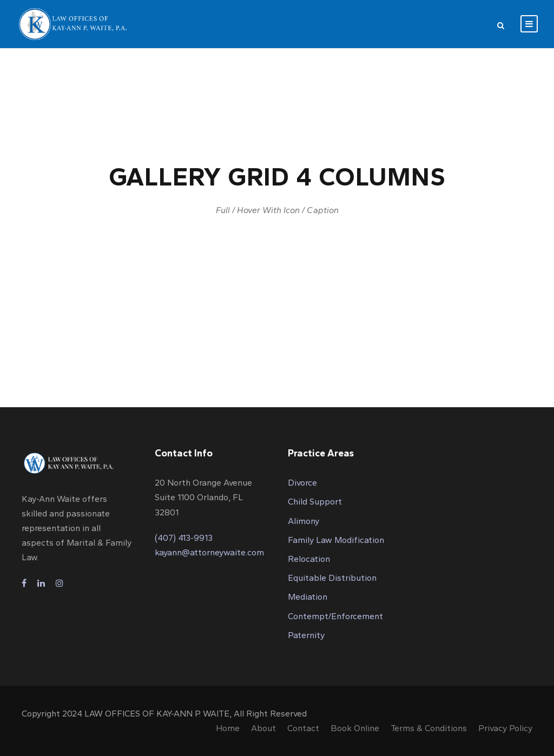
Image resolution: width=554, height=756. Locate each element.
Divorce (302, 483)
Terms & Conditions (429, 728)
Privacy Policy (505, 728)
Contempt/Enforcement (335, 616)
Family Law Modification (336, 540)
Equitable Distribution (332, 578)
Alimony (304, 521)
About (263, 728)
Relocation (309, 559)
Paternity (306, 635)
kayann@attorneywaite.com (209, 552)
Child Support (315, 502)
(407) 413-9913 (184, 538)
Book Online (355, 728)
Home (228, 728)
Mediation (308, 597)
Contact (303, 728)
